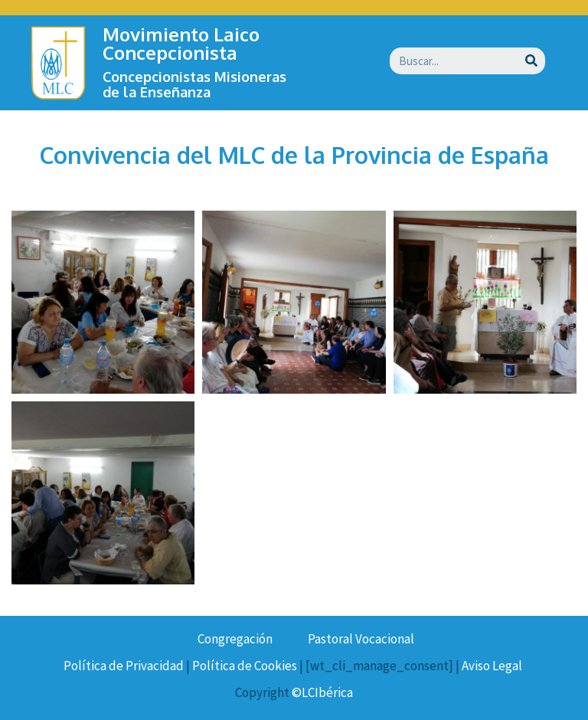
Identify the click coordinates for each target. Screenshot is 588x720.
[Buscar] (532, 61)
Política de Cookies (245, 666)
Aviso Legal (492, 666)
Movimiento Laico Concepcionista (181, 43)
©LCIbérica (322, 692)
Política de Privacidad (124, 666)
